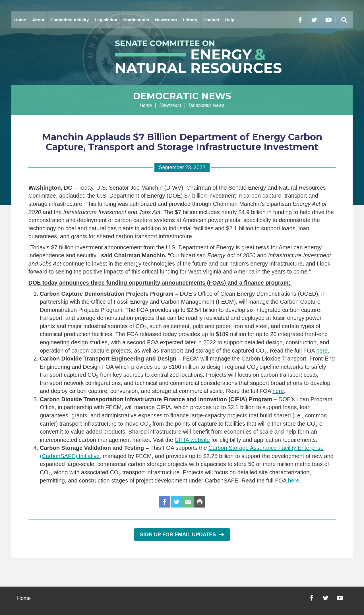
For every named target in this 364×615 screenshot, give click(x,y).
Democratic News (182, 96)
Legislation (106, 20)
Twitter (176, 502)
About (38, 20)
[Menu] (344, 20)
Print (200, 502)
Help (230, 20)
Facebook (165, 502)
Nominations (136, 20)
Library (190, 20)
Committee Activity (70, 20)
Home (20, 20)
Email (188, 502)
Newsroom (166, 20)
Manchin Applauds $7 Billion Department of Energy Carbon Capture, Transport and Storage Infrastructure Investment (182, 142)
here (322, 351)
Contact (211, 20)
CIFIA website (192, 440)
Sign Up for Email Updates (182, 535)
